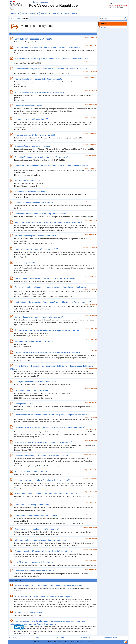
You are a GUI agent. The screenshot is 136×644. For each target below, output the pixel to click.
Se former (56, 13)
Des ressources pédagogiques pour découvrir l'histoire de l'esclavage (45, 278)
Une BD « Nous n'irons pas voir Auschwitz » (34, 562)
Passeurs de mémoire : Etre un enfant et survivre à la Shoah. (41, 456)
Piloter (67, 13)
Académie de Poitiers (41, 642)
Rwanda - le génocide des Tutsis (29, 612)
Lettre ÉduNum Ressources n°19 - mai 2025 (34, 39)
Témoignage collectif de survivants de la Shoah (35, 382)
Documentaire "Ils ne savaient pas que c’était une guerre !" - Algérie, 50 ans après (51, 415)
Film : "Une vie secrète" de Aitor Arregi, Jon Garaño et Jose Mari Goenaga (47, 222)
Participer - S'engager (28, 13)
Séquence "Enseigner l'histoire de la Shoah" (34, 203)
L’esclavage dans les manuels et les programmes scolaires (40, 214)
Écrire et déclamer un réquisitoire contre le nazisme (37, 317)
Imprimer (104, 27)
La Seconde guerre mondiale (28, 263)
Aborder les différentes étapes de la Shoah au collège (38, 92)
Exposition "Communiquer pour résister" (32, 390)
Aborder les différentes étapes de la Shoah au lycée (37, 79)
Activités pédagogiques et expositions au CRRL (35, 236)
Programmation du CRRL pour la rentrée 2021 (35, 135)
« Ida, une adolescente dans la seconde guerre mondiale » (40, 540)
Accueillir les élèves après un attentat (31, 472)
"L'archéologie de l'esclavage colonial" (31, 192)
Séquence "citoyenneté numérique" (30, 119)
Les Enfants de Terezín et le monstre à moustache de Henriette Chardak (46, 352)
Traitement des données (111, 638)
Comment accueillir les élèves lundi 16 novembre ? (37, 529)
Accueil (11, 18)
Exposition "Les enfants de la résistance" (33, 146)
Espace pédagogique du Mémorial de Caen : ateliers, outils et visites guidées (48, 585)
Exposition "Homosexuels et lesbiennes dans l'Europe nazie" (41, 157)
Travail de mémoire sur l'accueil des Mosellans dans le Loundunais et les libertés (50, 287)
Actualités (74, 13)
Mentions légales (86, 638)
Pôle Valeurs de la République (53, 5)
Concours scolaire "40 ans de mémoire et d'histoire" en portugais (43, 551)
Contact (35, 638)
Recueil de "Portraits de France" (29, 106)
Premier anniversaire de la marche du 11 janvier (36, 516)
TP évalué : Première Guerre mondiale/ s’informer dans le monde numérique (48, 427)
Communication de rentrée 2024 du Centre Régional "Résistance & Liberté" (48, 47)
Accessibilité (60, 638)
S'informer (44, 13)
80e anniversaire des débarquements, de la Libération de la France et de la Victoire (51, 58)
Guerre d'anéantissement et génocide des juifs (35, 249)
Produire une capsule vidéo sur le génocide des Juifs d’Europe (42, 442)
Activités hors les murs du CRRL (29, 181)
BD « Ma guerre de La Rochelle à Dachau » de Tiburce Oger (41, 480)
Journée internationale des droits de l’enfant (34, 341)
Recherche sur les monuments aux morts (33, 571)
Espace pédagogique (38, 2)
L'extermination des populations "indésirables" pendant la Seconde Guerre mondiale (52, 302)
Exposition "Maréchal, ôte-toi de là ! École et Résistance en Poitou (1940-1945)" (50, 69)
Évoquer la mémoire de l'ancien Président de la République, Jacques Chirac (48, 330)
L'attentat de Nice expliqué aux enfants (32, 505)
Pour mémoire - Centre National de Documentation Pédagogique (43, 596)
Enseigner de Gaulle (24, 404)
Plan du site (12, 638)
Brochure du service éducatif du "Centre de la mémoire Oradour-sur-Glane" (48, 494)
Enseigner (13, 13)
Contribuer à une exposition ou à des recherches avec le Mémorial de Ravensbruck (51, 166)
